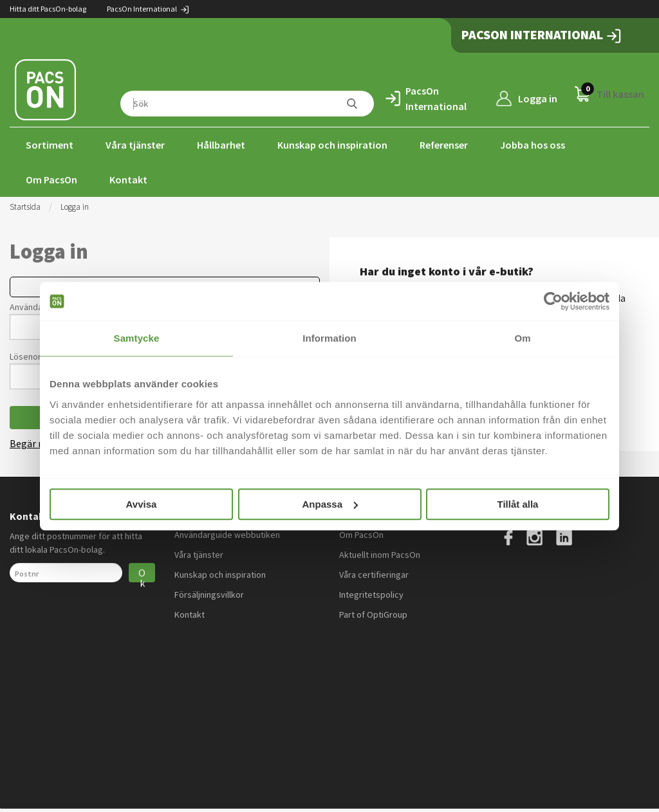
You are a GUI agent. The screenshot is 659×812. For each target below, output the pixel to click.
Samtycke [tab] (137, 338)
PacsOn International (148, 9)
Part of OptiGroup (373, 614)
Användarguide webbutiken (227, 535)
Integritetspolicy (371, 595)
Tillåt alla (518, 504)
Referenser (444, 145)
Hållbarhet (221, 145)
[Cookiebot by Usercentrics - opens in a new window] (553, 301)
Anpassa (330, 504)
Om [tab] (522, 338)
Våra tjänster (135, 145)
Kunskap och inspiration (332, 145)
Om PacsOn (51, 180)
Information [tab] (329, 338)
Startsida (25, 207)
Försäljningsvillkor (209, 595)
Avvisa (142, 504)
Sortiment (50, 145)
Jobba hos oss (533, 145)
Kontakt (128, 180)
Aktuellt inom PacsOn (380, 555)
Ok (142, 574)
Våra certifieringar (374, 575)
